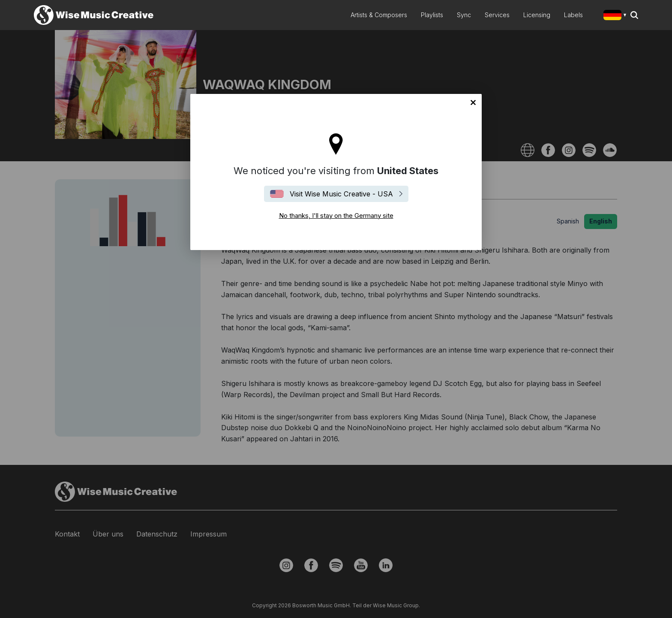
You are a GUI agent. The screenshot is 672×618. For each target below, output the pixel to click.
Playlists (432, 15)
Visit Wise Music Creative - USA (341, 194)
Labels (573, 15)
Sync (464, 15)
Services (497, 15)
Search (634, 15)
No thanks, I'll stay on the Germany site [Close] (473, 102)
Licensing (537, 15)
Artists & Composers (379, 15)
